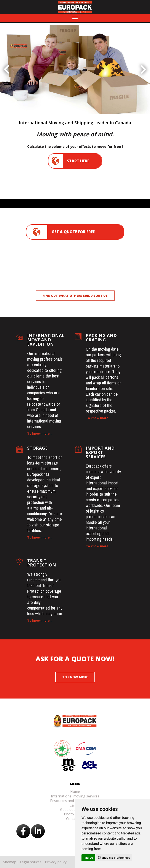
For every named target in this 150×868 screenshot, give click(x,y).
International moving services (75, 796)
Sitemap (10, 862)
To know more (75, 677)
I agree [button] (88, 858)
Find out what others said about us (75, 296)
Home (75, 792)
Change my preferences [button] (114, 858)
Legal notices (31, 862)
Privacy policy (56, 862)
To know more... (40, 433)
